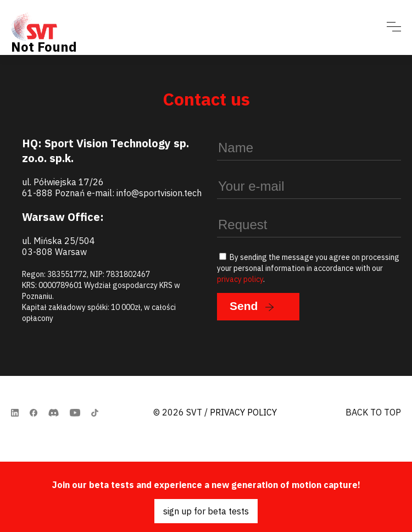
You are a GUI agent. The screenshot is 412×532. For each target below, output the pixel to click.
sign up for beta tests (206, 511)
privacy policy (240, 279)
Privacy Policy (243, 412)
